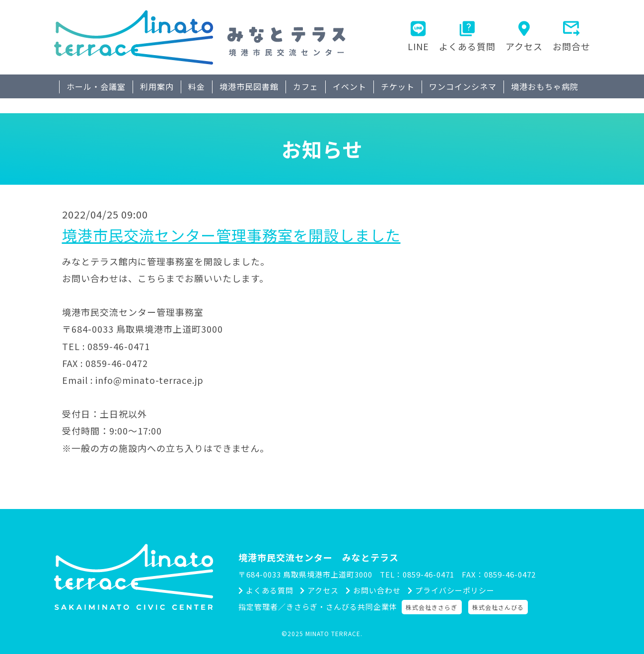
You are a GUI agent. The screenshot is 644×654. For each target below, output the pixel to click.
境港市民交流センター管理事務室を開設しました (231, 235)
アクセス (524, 46)
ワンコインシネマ (463, 86)
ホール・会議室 (96, 86)
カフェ (306, 86)
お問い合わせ (379, 591)
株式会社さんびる (500, 607)
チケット (398, 86)
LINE (418, 46)
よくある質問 (467, 46)
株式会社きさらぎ (433, 607)
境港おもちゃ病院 (545, 86)
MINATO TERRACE (333, 633)
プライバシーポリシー (460, 591)
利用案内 (157, 86)
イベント (350, 86)
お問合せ (572, 46)
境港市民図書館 (249, 86)
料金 (197, 86)
